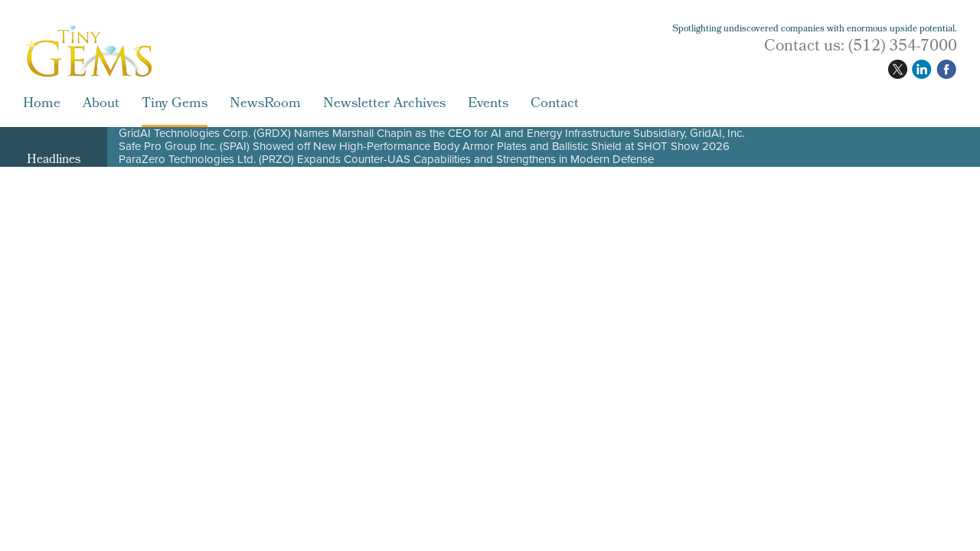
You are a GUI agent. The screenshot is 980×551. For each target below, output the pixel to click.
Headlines (54, 160)
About (101, 105)
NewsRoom (265, 105)
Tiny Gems (175, 105)
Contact (555, 105)
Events (488, 105)
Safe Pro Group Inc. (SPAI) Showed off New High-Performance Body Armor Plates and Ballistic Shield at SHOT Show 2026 (424, 146)
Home (42, 105)
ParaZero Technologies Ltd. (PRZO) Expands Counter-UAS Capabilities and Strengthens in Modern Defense (386, 159)
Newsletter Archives (384, 105)
